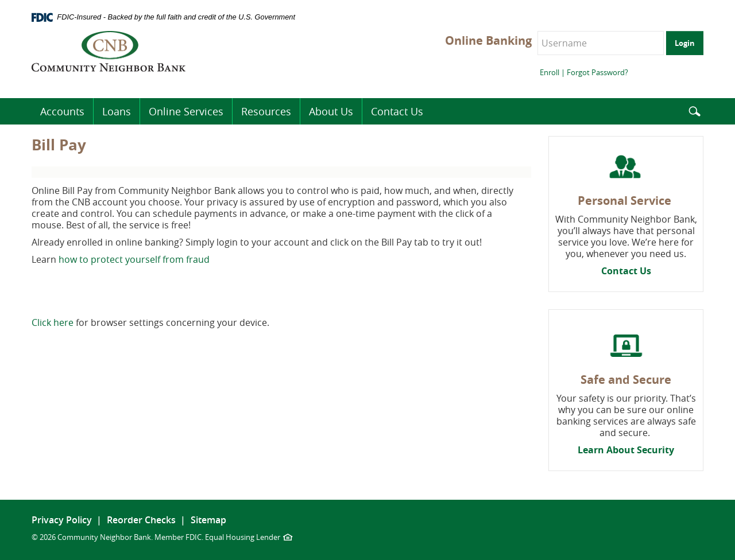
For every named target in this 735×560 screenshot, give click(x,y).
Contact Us (626, 271)
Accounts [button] (62, 111)
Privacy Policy (62, 520)
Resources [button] (266, 111)
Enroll (550, 72)
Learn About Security (626, 450)
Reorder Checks (141, 520)
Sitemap (208, 520)
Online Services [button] (186, 111)
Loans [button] (117, 111)
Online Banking (488, 41)
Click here (53, 322)
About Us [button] (331, 111)
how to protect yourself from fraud (134, 259)
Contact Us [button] (397, 111)
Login (685, 43)
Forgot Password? (597, 72)
